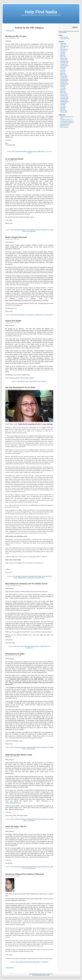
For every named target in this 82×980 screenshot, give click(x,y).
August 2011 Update (13, 321)
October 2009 (64, 100)
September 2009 (64, 102)
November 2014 (64, 46)
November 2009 (64, 99)
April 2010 (63, 91)
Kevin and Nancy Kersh (33, 230)
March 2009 (63, 111)
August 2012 (64, 51)
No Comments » (31, 231)
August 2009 (64, 103)
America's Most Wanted (66, 117)
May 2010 (63, 90)
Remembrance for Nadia (15, 654)
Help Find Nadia (41, 12)
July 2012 (63, 52)
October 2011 (64, 64)
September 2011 (64, 66)
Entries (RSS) (36, 975)
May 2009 (63, 108)
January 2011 (64, 78)
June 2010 (63, 88)
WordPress (50, 974)
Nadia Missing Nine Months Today (19, 755)
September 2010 (64, 84)
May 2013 (63, 48)
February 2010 (64, 94)
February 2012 (64, 58)
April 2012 (63, 55)
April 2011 (63, 73)
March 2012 (63, 57)
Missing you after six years (16, 36)
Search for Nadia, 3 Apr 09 (16, 827)
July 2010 (63, 87)
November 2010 (64, 81)
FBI (14, 152)
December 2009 (64, 97)
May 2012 (63, 54)
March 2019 (63, 43)
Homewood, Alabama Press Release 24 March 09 (25, 874)
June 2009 (63, 106)
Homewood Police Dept (35, 576)
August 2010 (64, 85)
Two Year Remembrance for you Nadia (20, 387)
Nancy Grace (64, 127)
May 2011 (63, 72)
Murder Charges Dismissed (16, 237)
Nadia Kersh (41, 152)
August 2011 (64, 67)
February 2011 (64, 76)
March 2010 (63, 93)
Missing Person (32, 152)
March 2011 (63, 75)
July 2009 (63, 105)
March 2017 (63, 45)
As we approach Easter (14, 159)
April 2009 (63, 109)
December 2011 (64, 61)
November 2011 (64, 63)
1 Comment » (31, 821)
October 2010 (64, 82)
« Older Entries (10, 31)
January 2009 (64, 112)
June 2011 (63, 70)
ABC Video (41, 675)
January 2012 (64, 60)
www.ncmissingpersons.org (13, 803)
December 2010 (64, 79)
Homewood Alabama (21, 152)
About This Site (64, 37)
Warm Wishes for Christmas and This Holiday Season (26, 584)
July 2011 (63, 69)
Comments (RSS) (45, 975)
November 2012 (64, 49)
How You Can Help (65, 39)
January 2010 (64, 96)
